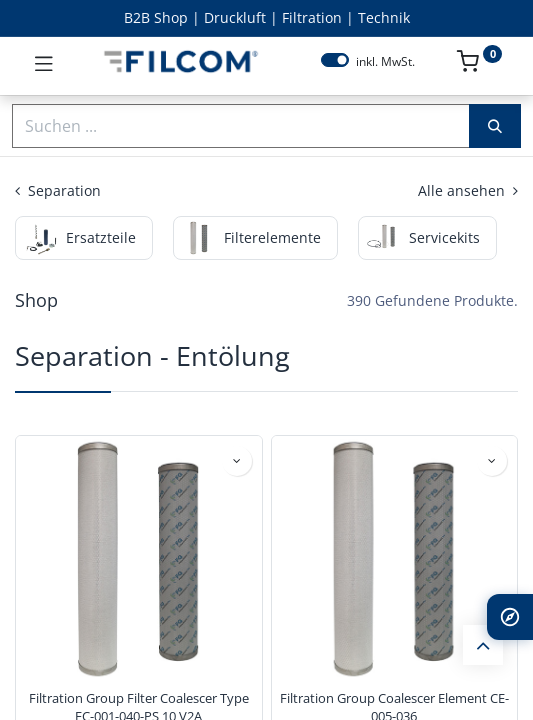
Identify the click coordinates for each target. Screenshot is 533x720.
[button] (237, 461)
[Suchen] (495, 126)
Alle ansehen (468, 190)
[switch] (335, 60)
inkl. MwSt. (385, 62)
